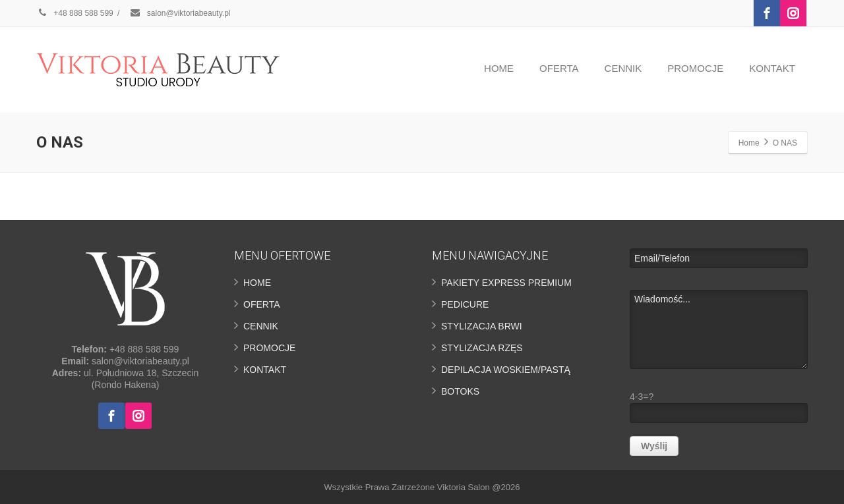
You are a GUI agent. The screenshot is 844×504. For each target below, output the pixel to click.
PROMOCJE (695, 68)
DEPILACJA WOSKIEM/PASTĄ (506, 370)
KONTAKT (772, 68)
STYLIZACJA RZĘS (482, 348)
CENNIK (623, 68)
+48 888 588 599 (75, 13)
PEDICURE (465, 304)
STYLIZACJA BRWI (482, 326)
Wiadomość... (719, 329)
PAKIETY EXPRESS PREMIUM (506, 283)
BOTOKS (460, 391)
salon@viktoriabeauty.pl (180, 13)
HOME (499, 68)
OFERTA (559, 68)
